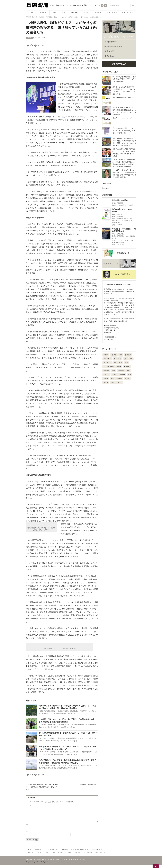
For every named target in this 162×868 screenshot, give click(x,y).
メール (28, 834)
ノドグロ (119, 382)
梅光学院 (121, 371)
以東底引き (107, 359)
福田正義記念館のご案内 (114, 46)
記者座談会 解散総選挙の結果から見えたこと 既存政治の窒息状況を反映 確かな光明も (42, 787)
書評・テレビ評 (128, 13)
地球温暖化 (117, 359)
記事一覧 (31, 855)
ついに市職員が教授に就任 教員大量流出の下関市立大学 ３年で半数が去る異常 (124, 79)
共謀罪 (114, 374)
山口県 (86, 13)
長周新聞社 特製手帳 (120, 200)
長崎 (131, 359)
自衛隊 (119, 367)
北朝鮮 (106, 378)
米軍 (115, 363)
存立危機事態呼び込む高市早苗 (124, 97)
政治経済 (43, 13)
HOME (31, 13)
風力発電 (122, 374)
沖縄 (121, 363)
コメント (29, 806)
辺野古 (127, 378)
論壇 (114, 371)
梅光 (112, 378)
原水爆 (106, 382)
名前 (28, 827)
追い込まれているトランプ (122, 118)
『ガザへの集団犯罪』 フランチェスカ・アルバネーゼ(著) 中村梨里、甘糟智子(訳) (124, 131)
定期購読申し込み (119, 64)
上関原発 (127, 367)
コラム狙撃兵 (112, 13)
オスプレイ (107, 363)
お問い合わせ (110, 56)
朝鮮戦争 (128, 355)
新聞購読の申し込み (82, 852)
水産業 (106, 355)
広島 (112, 382)
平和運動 (98, 13)
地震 (127, 363)
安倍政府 (119, 378)
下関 (128, 371)
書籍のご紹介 (110, 51)
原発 (125, 359)
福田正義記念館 (67, 852)
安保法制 (114, 355)
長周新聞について (111, 42)
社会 (64, 13)
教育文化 (75, 13)
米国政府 (106, 371)
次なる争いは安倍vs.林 (89, 785)
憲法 (129, 374)
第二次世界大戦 (109, 367)
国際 (54, 13)
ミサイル (106, 374)
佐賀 (121, 355)
